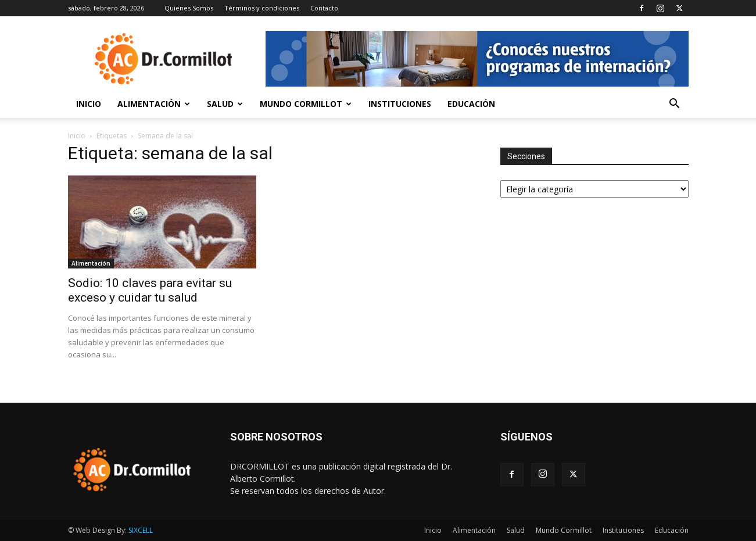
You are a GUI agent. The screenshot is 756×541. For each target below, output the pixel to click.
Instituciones (400, 104)
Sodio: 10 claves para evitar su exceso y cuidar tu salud (150, 290)
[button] (675, 105)
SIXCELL (141, 530)
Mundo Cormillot (306, 104)
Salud (225, 104)
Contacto (324, 8)
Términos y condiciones (262, 8)
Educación (471, 104)
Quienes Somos (189, 8)
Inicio (89, 104)
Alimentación (154, 104)
